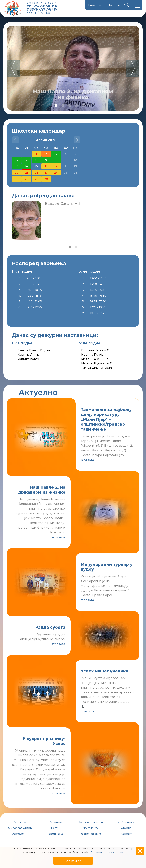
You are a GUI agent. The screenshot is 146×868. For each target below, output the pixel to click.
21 (27, 173)
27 (17, 179)
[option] (73, 68)
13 (17, 166)
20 (17, 173)
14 (27, 166)
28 (27, 179)
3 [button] (70, 106)
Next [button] (132, 68)
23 (46, 173)
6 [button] (90, 106)
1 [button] (56, 106)
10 (56, 160)
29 (36, 179)
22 (36, 173)
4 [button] (76, 106)
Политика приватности (107, 852)
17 (56, 166)
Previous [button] (14, 68)
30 (46, 179)
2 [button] (63, 106)
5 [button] (83, 106)
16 (46, 166)
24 (56, 173)
